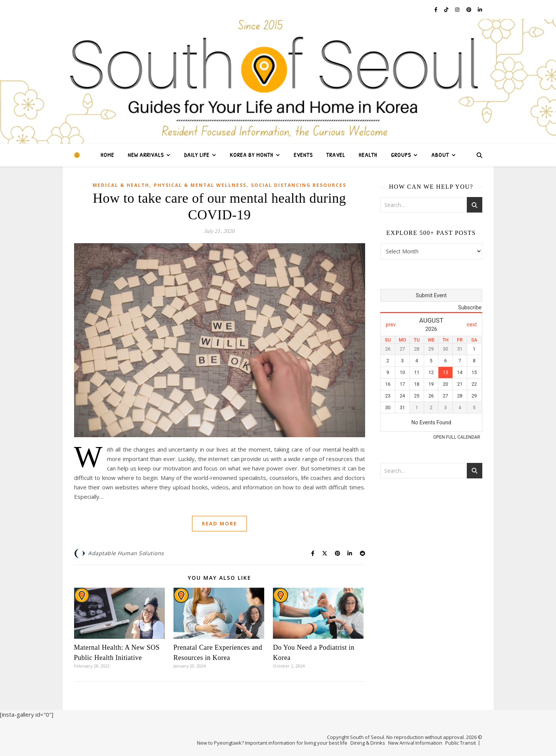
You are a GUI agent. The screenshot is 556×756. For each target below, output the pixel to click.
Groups (401, 155)
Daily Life (197, 155)
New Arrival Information (415, 743)
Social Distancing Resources (299, 185)
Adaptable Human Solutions (126, 553)
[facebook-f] (436, 9)
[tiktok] (447, 9)
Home (107, 155)
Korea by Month (252, 155)
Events (303, 155)
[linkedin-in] (480, 9)
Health (368, 155)
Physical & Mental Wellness (200, 185)
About (440, 155)
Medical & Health (121, 185)
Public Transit (461, 743)
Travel (336, 155)
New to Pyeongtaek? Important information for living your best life (272, 743)
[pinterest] (469, 9)
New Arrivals (146, 155)
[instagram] (458, 9)
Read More (219, 523)
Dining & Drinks (368, 743)
